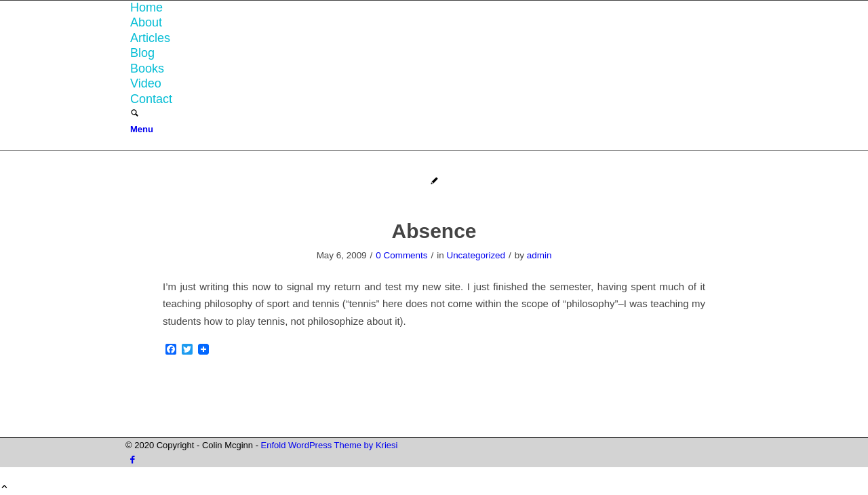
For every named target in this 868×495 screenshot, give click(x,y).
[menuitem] (436, 8)
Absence (434, 231)
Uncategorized (476, 255)
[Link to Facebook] (133, 459)
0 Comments (401, 255)
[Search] (135, 114)
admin (539, 255)
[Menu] (142, 129)
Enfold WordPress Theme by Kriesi (330, 445)
